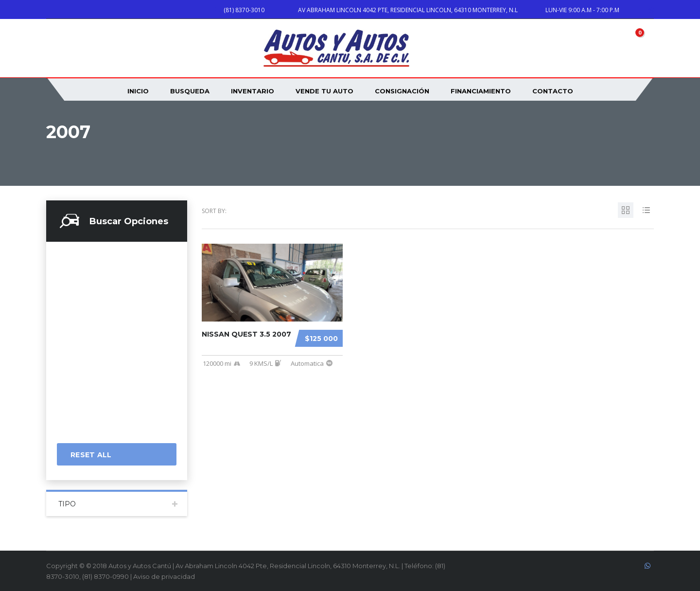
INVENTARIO (253, 91)
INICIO (138, 91)
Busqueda (190, 91)
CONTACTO (553, 91)
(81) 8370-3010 (244, 10)
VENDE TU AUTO (324, 91)
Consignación (402, 91)
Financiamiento (481, 91)
